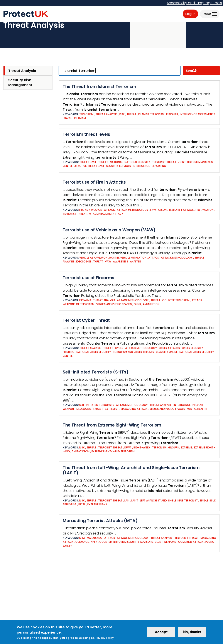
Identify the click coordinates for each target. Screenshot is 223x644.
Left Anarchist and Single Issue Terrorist (169, 500)
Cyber (119, 348)
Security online (167, 352)
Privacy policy (105, 639)
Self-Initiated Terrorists (97, 405)
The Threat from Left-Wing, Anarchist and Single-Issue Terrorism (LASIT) (131, 470)
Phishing (69, 352)
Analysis (136, 261)
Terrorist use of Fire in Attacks (94, 182)
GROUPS (173, 447)
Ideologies (84, 261)
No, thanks (192, 633)
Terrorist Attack (181, 210)
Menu (207, 14)
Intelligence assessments (198, 114)
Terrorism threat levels (86, 134)
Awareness (121, 261)
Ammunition (151, 304)
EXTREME (186, 447)
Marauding (95, 538)
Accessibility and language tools (194, 3)
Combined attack (191, 542)
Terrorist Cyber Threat (86, 320)
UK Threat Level (94, 166)
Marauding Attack (110, 214)
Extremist (112, 409)
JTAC (78, 166)
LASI (127, 500)
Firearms (85, 300)
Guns (137, 304)
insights (172, 114)
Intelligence (142, 166)
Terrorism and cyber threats (133, 352)
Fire (198, 210)
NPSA (94, 542)
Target (98, 409)
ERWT (128, 447)
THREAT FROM (81, 451)
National (116, 162)
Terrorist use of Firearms (89, 278)
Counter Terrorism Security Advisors (126, 542)
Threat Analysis (22, 71)
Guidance (82, 542)
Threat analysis (106, 114)
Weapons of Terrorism (79, 304)
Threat (131, 114)
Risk (122, 114)
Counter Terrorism (176, 300)
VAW (108, 261)
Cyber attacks (169, 348)
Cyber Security (192, 348)
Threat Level (88, 162)
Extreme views (97, 504)
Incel (82, 504)
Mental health (197, 409)
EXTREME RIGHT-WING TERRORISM (113, 451)
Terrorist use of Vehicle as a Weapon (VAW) (109, 230)
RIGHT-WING (142, 447)
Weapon (208, 210)
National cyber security (94, 352)
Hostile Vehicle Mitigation (128, 258)
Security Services (119, 166)
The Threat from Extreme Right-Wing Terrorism (112, 425)
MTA (92, 214)
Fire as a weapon (91, 210)
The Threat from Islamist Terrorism (99, 87)
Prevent (198, 405)
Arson (162, 210)
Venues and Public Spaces (114, 304)
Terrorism (86, 114)
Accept (161, 633)
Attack (109, 210)
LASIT (135, 500)
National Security (137, 162)
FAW (153, 210)
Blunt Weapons (166, 542)
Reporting (159, 166)
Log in (190, 14)
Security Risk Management (20, 82)
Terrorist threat (164, 162)
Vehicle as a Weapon (94, 258)
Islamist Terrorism (151, 114)
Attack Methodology (133, 210)
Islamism (80, 118)
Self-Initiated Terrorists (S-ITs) (96, 372)
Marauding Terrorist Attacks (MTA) (100, 521)
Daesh (68, 118)
